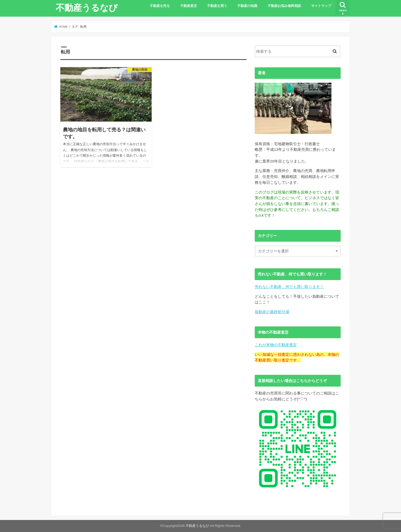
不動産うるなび (87, 7)
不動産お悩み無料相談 (284, 6)
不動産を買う (217, 6)
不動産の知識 (247, 6)
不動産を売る (160, 6)
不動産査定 (189, 6)
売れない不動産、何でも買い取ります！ (289, 287)
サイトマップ (321, 6)
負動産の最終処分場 (272, 312)
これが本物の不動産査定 (276, 345)
